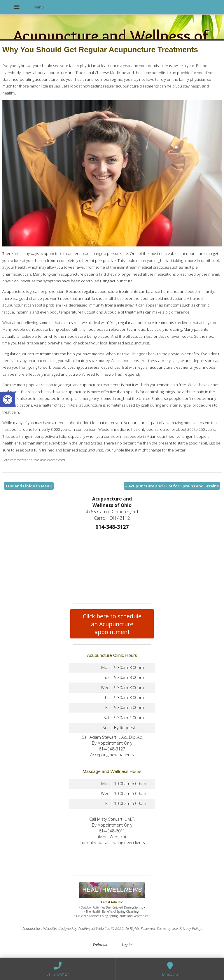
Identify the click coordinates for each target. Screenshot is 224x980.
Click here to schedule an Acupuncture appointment (112, 624)
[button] (8, 400)
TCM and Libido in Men (29, 486)
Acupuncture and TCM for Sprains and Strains (172, 486)
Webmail (100, 944)
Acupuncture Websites (40, 928)
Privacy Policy (190, 928)
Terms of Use (167, 928)
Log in (127, 944)
